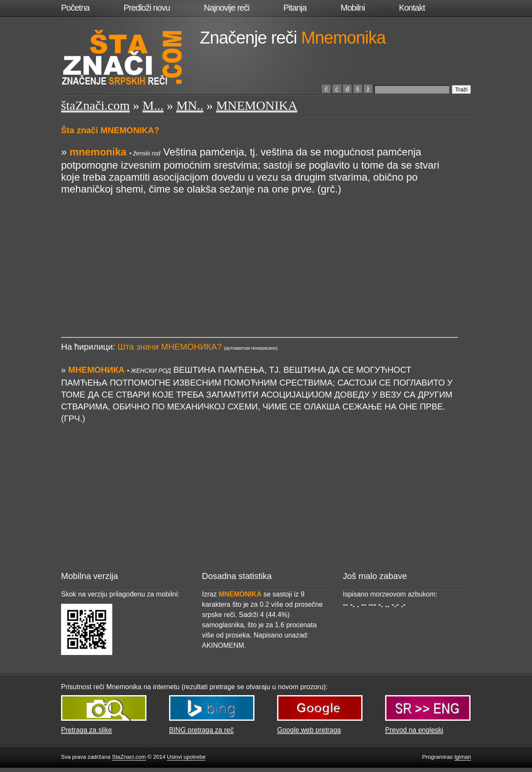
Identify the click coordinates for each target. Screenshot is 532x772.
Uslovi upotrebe (186, 757)
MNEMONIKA (257, 105)
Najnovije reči (227, 8)
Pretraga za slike (86, 730)
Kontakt (412, 8)
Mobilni (353, 8)
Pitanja (295, 8)
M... (153, 105)
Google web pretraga (309, 730)
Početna (75, 8)
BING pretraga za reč (201, 730)
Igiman (463, 757)
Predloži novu (146, 8)
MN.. (190, 105)
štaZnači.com (95, 105)
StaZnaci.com (129, 757)
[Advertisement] (260, 255)
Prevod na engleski (414, 730)
